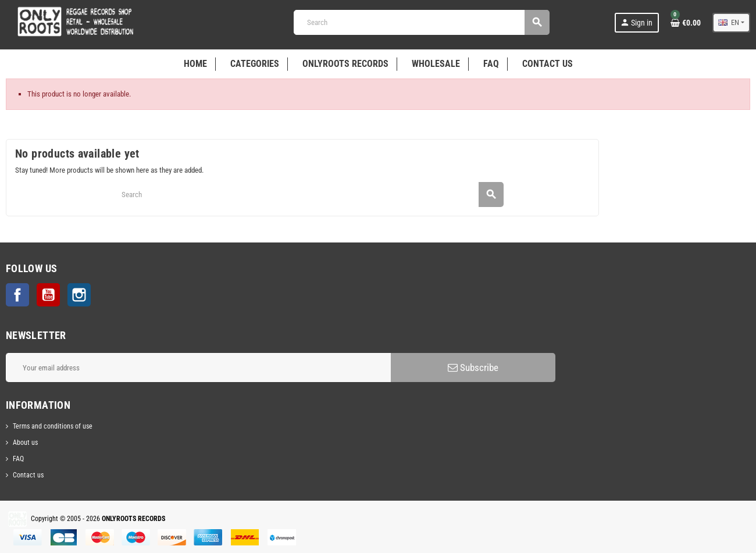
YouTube (48, 295)
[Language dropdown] (731, 23)
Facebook (17, 295)
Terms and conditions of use (53, 426)
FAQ (18, 459)
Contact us (28, 475)
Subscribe (473, 368)
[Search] (421, 22)
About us (25, 443)
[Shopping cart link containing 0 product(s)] (686, 23)
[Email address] (198, 368)
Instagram (79, 295)
